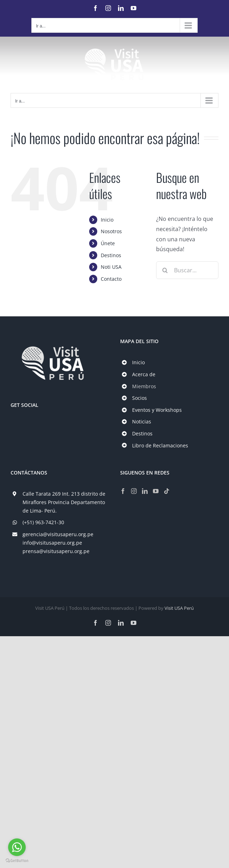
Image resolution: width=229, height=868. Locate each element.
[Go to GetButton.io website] (17, 861)
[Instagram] (134, 491)
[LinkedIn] (145, 491)
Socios (140, 398)
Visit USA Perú (179, 608)
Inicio (107, 220)
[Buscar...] (187, 270)
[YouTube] (156, 491)
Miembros (144, 386)
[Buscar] (165, 270)
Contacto (111, 279)
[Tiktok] (167, 491)
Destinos (111, 255)
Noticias (142, 421)
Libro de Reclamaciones (160, 445)
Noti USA (111, 267)
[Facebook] (123, 491)
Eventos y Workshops (157, 410)
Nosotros (111, 231)
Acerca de (144, 374)
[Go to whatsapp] (17, 847)
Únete (108, 243)
